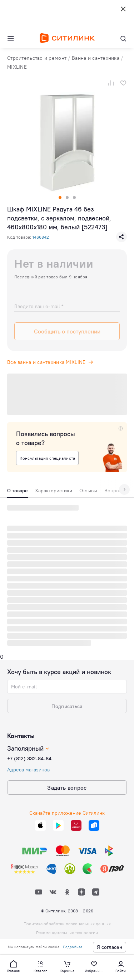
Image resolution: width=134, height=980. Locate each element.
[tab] (18, 492)
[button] (14, 966)
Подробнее (73, 947)
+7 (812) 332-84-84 (29, 759)
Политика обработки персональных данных (67, 924)
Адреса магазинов (28, 770)
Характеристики (54, 491)
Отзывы (88, 491)
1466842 (41, 237)
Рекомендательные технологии (67, 933)
